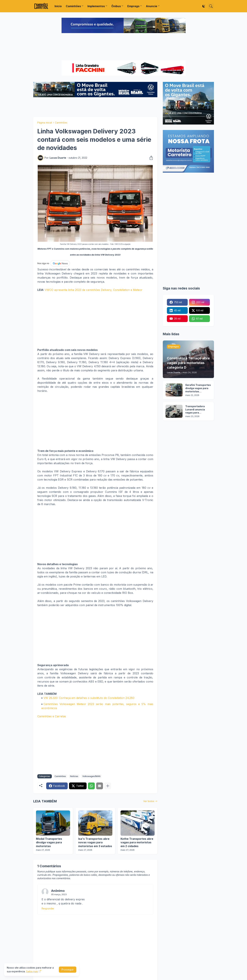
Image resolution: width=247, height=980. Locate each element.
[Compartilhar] (150, 158)
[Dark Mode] (204, 6)
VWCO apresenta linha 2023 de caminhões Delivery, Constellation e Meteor (94, 290)
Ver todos (149, 801)
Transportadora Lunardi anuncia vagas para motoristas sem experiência (195, 410)
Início (58, 6)
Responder (48, 908)
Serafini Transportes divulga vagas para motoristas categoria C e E (198, 388)
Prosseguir (68, 970)
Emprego (133, 6)
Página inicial (45, 123)
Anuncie (152, 6)
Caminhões (73, 6)
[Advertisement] (124, 47)
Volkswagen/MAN (91, 776)
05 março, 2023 (59, 894)
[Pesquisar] (211, 6)
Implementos (96, 6)
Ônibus (116, 6)
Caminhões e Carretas (52, 716)
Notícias (74, 776)
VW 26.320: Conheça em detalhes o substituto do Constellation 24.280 (89, 698)
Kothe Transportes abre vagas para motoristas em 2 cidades (137, 842)
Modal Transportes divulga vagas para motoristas (49, 842)
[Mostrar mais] (108, 786)
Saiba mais (32, 971)
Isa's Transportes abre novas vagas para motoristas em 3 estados (95, 842)
